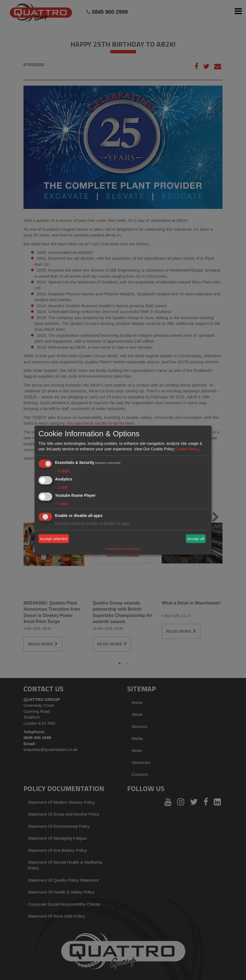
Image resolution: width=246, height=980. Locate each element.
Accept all (196, 539)
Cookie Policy (187, 449)
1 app (61, 487)
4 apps (62, 471)
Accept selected (54, 539)
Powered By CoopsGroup (123, 548)
